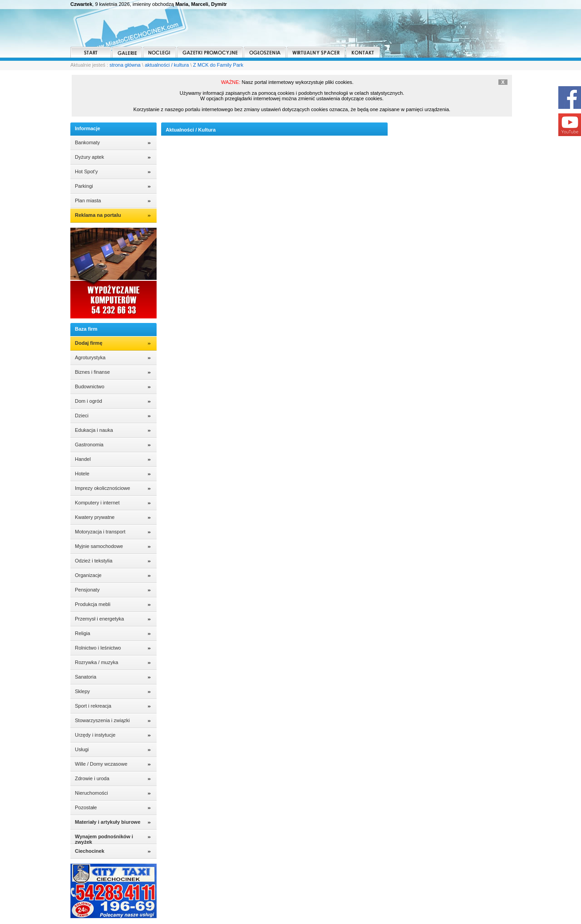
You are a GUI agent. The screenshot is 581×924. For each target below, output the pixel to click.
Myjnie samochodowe (99, 546)
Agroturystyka (90, 357)
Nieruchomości (91, 793)
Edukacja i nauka (94, 430)
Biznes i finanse (92, 372)
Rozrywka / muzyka (96, 662)
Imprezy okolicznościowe (103, 488)
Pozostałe (86, 807)
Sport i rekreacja (93, 706)
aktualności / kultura (167, 65)
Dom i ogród (89, 401)
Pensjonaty (87, 590)
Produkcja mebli (93, 604)
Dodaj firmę (89, 343)
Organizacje (88, 575)
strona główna (125, 65)
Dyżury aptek (89, 157)
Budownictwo (90, 386)
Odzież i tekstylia (94, 561)
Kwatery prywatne (95, 517)
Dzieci (82, 416)
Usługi (82, 749)
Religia (83, 633)
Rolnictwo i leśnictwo (98, 648)
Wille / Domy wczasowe (101, 764)
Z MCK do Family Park (218, 65)
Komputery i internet (97, 503)
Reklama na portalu (98, 215)
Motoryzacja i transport (100, 532)
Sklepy (82, 691)
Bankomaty (87, 142)
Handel (83, 459)
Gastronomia (89, 445)
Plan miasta (88, 200)
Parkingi (84, 186)
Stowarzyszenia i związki (102, 720)
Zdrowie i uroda (92, 778)
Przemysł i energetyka (99, 619)
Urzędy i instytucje (95, 735)
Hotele (82, 474)
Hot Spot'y (86, 171)
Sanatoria (86, 677)
